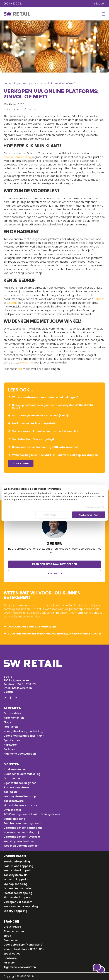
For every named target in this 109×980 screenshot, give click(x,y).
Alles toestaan (89, 515)
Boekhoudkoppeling (17, 862)
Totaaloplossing (14, 819)
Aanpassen (52, 515)
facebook (59, 634)
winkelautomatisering (17, 157)
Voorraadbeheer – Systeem (22, 837)
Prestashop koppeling (18, 893)
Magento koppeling (16, 879)
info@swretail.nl (22, 688)
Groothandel (12, 778)
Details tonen (93, 507)
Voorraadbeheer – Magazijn (22, 832)
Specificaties (12, 740)
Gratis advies (12, 713)
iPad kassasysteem (16, 787)
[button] (103, 14)
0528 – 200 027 (27, 684)
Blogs (17, 83)
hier (20, 369)
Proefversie (11, 727)
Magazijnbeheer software (20, 805)
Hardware (10, 745)
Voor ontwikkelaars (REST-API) (24, 736)
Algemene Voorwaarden (20, 754)
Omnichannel (12, 810)
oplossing (27, 363)
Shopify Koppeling (15, 911)
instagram (93, 634)
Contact (9, 692)
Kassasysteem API (15, 875)
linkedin (73, 634)
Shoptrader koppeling (18, 897)
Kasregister (11, 792)
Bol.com (99, 299)
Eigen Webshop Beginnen (20, 783)
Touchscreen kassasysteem (22, 823)
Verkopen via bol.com (18, 902)
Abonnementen (14, 718)
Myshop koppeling (16, 884)
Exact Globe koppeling (18, 866)
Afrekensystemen (15, 769)
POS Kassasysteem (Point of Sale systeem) (32, 814)
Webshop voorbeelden (19, 841)
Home (7, 83)
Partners (9, 749)
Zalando (12, 303)
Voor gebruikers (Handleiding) (24, 731)
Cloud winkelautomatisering (22, 774)
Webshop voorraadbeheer (21, 846)
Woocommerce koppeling (21, 906)
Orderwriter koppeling (18, 888)
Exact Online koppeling (18, 871)
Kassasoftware (14, 801)
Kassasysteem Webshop (20, 796)
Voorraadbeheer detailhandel (23, 828)
